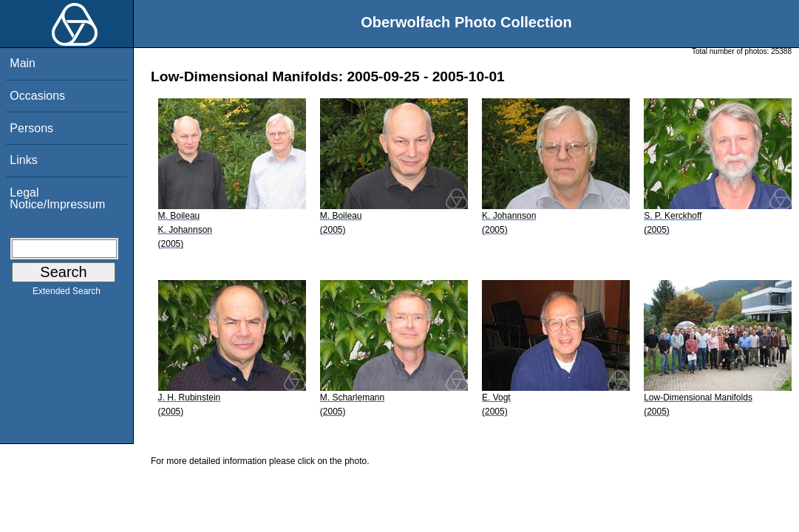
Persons (31, 128)
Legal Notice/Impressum (57, 198)
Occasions (37, 96)
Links (23, 160)
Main (23, 63)
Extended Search (67, 294)
